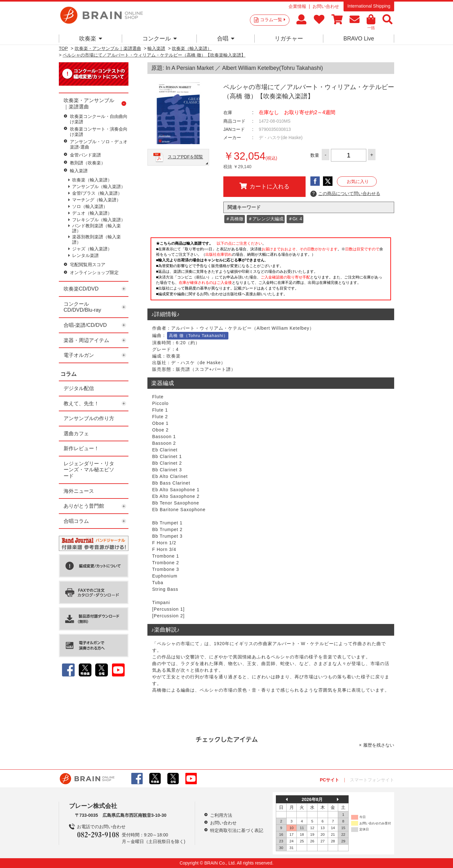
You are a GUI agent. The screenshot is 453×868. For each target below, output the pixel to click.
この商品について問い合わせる (345, 194)
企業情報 (297, 6)
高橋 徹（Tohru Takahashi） (198, 336)
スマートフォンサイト (372, 780)
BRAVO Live (359, 39)
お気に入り (358, 181)
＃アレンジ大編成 (266, 219)
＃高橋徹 (234, 219)
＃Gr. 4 (295, 219)
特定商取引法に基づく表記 (237, 830)
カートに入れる (264, 186)
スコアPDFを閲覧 (185, 157)
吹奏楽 (91, 39)
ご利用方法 (221, 815)
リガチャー (289, 39)
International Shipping (369, 6)
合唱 (226, 39)
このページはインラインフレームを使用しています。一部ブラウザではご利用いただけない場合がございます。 (271, 271)
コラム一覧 (273, 20)
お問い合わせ (326, 6)
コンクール (160, 39)
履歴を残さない (379, 745)
